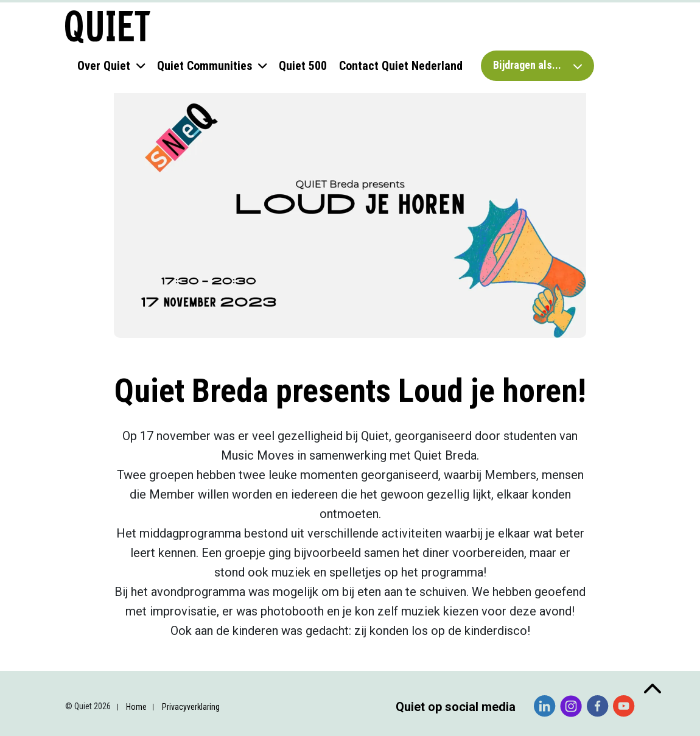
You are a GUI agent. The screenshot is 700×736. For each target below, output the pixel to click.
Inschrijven (110, 685)
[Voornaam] (110, 577)
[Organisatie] (110, 655)
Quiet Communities (205, 66)
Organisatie (62, 636)
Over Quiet (104, 66)
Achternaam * (66, 598)
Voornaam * (62, 559)
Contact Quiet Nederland (401, 66)
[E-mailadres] (110, 539)
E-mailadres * (66, 521)
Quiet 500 (303, 66)
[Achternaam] (110, 616)
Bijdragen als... (537, 65)
